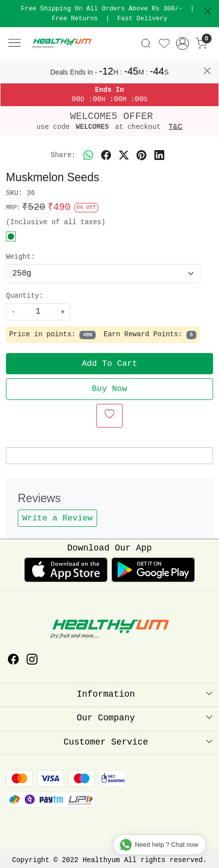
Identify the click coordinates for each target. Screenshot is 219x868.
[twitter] (124, 156)
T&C (176, 126)
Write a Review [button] (57, 518)
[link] (146, 43)
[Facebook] (13, 661)
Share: (63, 155)
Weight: (20, 257)
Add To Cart (109, 364)
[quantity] (38, 312)
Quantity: (25, 296)
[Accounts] (183, 43)
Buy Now (109, 389)
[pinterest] (142, 156)
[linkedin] (159, 156)
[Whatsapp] (88, 156)
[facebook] (106, 156)
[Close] (208, 11)
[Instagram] (32, 661)
